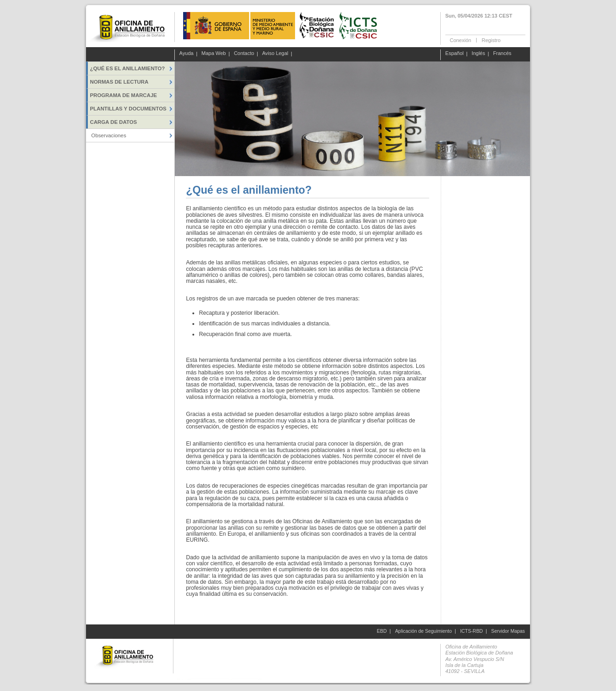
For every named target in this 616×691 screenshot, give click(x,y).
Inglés (478, 54)
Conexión (461, 40)
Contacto (244, 54)
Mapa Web (214, 54)
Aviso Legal (275, 54)
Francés (502, 54)
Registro (491, 40)
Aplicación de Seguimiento (423, 631)
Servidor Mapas (508, 631)
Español (455, 54)
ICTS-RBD (471, 631)
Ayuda (187, 54)
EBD (382, 631)
